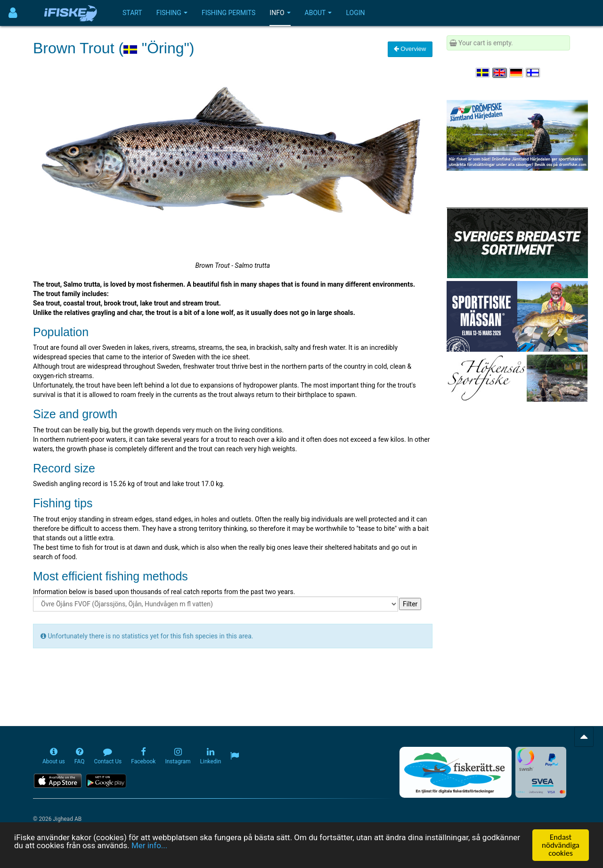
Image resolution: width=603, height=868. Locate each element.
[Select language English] (500, 73)
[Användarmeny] (13, 13)
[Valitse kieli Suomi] (533, 73)
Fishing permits (228, 13)
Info (280, 13)
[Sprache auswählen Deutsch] (517, 73)
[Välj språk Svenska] (483, 73)
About (318, 13)
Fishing (172, 13)
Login (355, 13)
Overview (410, 49)
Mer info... (149, 846)
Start (132, 13)
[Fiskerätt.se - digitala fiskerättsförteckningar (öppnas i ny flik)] (456, 772)
